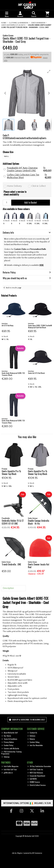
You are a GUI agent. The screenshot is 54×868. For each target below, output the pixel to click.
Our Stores (6, 736)
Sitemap (6, 757)
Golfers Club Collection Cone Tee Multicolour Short (29, 176)
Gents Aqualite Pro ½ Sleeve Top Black (11, 473)
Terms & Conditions (9, 739)
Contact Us (32, 733)
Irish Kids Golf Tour (9, 769)
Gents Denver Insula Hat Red (39, 566)
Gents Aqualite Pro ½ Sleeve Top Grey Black (38, 473)
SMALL (6, 156)
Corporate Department (36, 776)
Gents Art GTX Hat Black (36, 373)
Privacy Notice (8, 742)
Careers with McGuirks (10, 748)
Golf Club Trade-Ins (35, 769)
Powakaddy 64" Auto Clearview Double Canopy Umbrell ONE (29, 169)
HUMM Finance (34, 782)
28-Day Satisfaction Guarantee (39, 766)
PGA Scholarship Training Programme (11, 753)
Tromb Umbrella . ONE (11, 564)
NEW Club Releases (35, 773)
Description (8, 588)
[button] (49, 71)
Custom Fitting (33, 742)
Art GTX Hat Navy (8, 325)
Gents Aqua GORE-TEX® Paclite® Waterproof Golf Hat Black (40, 326)
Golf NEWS (32, 779)
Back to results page (14, 288)
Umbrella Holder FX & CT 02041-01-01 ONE (13, 522)
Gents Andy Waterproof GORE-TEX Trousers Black (13, 374)
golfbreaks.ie (7, 773)
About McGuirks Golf (10, 733)
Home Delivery (14, 186)
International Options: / (27, 803)
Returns (31, 739)
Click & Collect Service (37, 785)
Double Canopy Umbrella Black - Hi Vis (39, 522)
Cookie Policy (7, 745)
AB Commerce (37, 853)
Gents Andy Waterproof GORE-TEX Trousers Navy (13, 421)
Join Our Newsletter (35, 745)
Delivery (31, 736)
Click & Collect (39, 186)
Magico (20, 853)
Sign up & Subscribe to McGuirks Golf (27, 719)
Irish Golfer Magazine (10, 766)
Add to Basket (31, 203)
